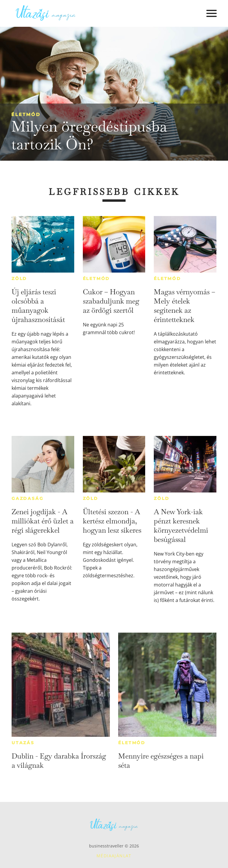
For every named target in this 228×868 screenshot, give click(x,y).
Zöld (19, 279)
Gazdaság (27, 498)
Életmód (26, 114)
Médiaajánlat (114, 856)
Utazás (23, 743)
